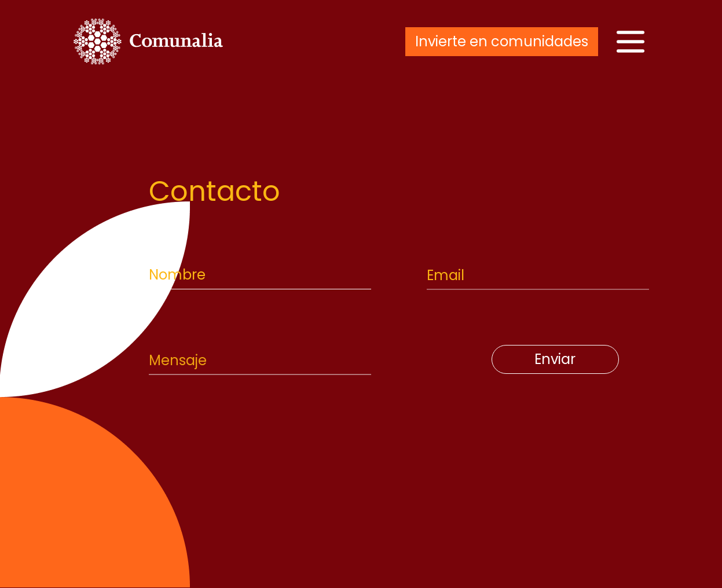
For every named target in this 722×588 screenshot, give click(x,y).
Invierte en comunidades (502, 41)
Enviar (555, 359)
